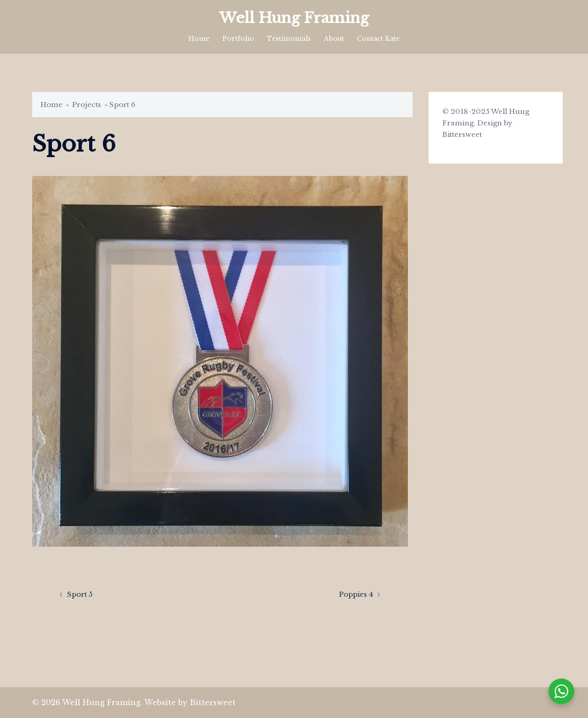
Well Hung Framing (294, 18)
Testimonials (289, 39)
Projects (87, 105)
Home (199, 39)
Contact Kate (378, 39)
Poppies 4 (356, 594)
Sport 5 (80, 594)
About (334, 39)
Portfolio (238, 39)
